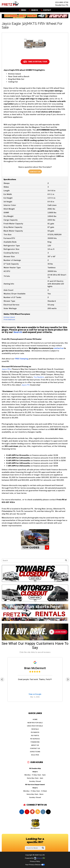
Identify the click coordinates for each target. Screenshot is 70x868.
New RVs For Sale (35, 723)
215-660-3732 (62, 2)
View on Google (35, 694)
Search (33, 10)
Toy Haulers (39, 377)
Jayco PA (26, 385)
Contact (46, 10)
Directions (35, 752)
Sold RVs (35, 755)
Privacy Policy (35, 861)
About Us (35, 745)
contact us (59, 348)
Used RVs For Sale (35, 726)
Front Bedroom (9, 320)
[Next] (68, 679)
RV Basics (35, 732)
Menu (23, 10)
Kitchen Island (9, 317)
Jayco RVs (6, 369)
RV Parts (35, 736)
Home (35, 719)
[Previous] (2, 679)
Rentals (35, 729)
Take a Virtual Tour (35, 62)
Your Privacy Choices (35, 865)
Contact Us (35, 172)
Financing (35, 742)
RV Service (35, 739)
